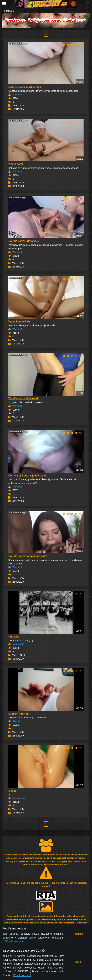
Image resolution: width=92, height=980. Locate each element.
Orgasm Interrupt (19, 714)
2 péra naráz (16, 164)
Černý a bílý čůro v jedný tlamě (27, 476)
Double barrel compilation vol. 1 (28, 556)
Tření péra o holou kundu (24, 398)
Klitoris (16, 721)
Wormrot (17, 95)
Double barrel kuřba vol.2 (24, 241)
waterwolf (18, 644)
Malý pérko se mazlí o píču (25, 87)
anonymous (19, 798)
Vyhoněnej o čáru (19, 322)
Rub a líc (14, 637)
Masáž (12, 791)
